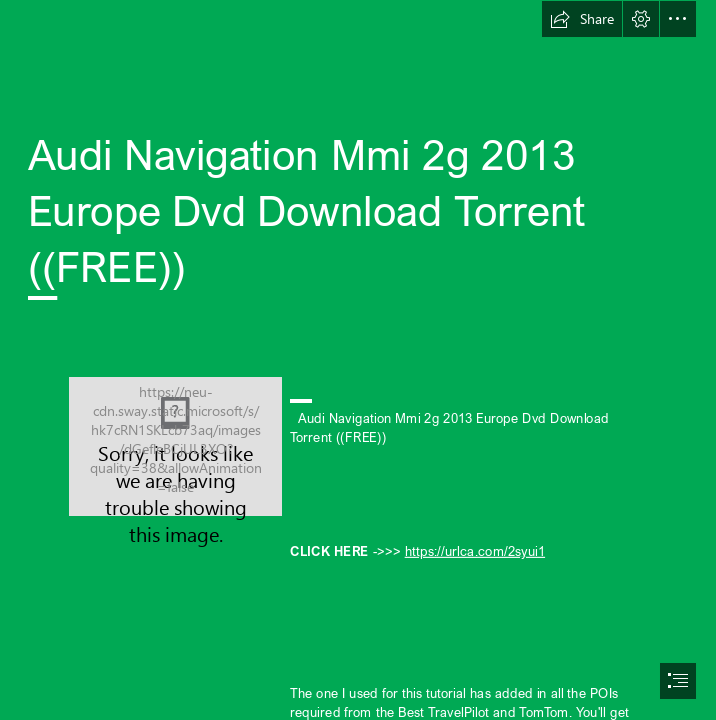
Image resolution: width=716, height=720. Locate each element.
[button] (582, 19)
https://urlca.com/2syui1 (474, 550)
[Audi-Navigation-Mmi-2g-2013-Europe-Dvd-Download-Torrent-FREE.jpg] (175, 446)
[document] (358, 360)
